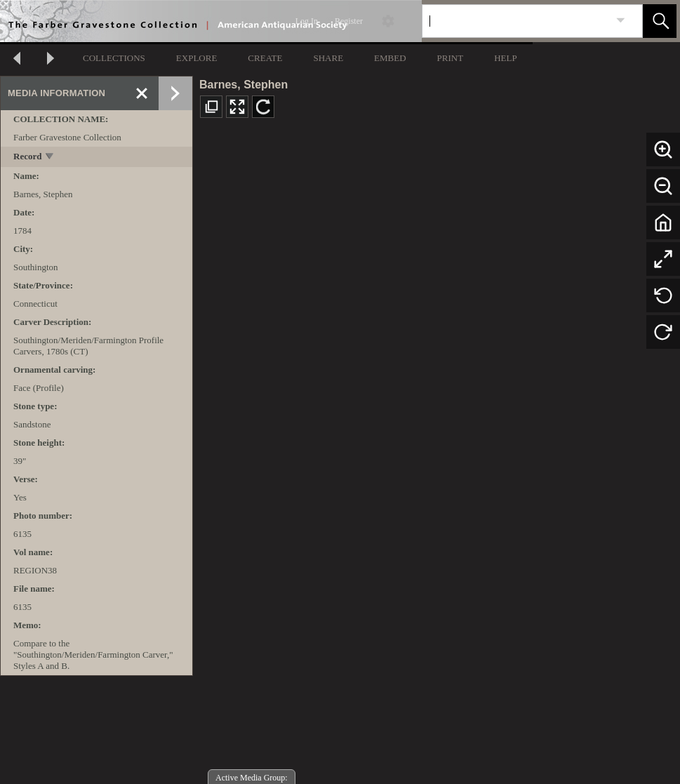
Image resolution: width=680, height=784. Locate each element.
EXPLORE (197, 58)
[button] (660, 21)
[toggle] (50, 158)
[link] (621, 21)
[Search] (516, 21)
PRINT (451, 58)
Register (349, 21)
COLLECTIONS (114, 58)
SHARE (328, 58)
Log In (307, 21)
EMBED (390, 58)
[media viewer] (436, 457)
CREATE (265, 58)
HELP (506, 58)
